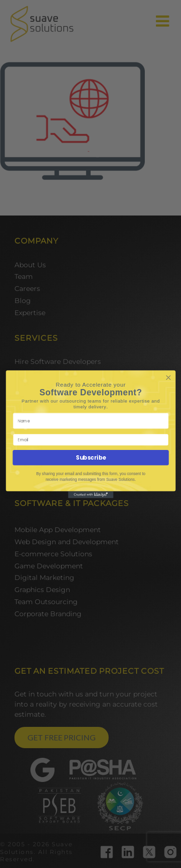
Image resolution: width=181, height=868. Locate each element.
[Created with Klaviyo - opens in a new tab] (91, 494)
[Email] (90, 440)
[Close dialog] (168, 378)
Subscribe (91, 457)
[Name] (90, 420)
